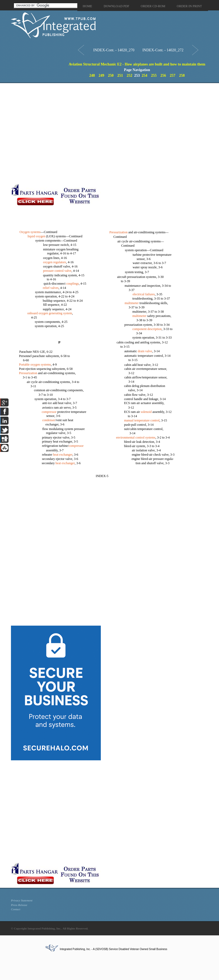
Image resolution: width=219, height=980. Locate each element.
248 (92, 75)
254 (145, 75)
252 (130, 75)
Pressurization (28, 373)
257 (173, 75)
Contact (16, 909)
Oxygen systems (30, 232)
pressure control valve (57, 271)
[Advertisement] (56, 133)
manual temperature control (142, 420)
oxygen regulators (55, 262)
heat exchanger (63, 455)
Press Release (19, 905)
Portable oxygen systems (35, 365)
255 (154, 75)
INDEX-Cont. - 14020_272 (163, 50)
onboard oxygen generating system (50, 313)
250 (111, 75)
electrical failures (144, 294)
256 (163, 75)
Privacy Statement (22, 900)
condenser (49, 420)
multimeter (132, 303)
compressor (49, 412)
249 (101, 75)
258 (182, 75)
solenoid (146, 412)
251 (120, 75)
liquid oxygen (36, 236)
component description (147, 329)
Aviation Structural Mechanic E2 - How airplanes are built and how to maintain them (137, 64)
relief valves (51, 288)
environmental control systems (136, 437)
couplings (73, 284)
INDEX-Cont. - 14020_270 (114, 50)
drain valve (145, 351)
